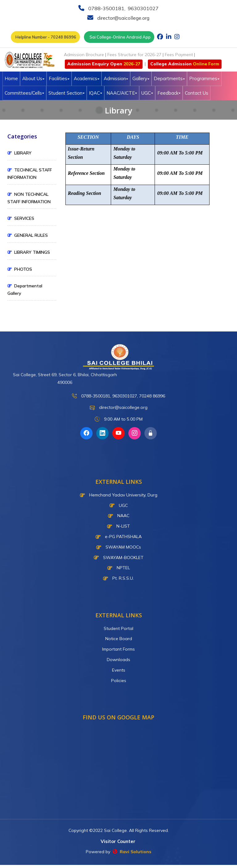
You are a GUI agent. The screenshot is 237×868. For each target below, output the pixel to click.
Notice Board (119, 639)
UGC (147, 93)
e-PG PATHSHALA (119, 537)
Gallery (141, 78)
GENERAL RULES (28, 235)
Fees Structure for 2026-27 (134, 55)
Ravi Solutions (132, 852)
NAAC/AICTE (122, 93)
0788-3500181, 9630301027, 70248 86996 (118, 396)
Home (11, 78)
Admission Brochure (84, 55)
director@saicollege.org (123, 18)
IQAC (96, 93)
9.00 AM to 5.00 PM (119, 419)
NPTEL (119, 568)
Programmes (204, 78)
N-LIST (118, 526)
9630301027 (143, 8)
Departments (169, 78)
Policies (119, 681)
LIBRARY (19, 153)
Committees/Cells (24, 93)
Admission (116, 78)
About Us (33, 78)
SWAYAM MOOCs (119, 547)
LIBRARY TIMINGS (29, 252)
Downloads (118, 660)
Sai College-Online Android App (119, 37)
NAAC (119, 516)
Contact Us (197, 93)
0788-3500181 (106, 8)
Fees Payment (179, 55)
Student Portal (118, 628)
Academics (87, 78)
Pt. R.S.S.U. (118, 578)
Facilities (59, 78)
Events (119, 670)
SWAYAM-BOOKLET (119, 557)
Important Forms (118, 649)
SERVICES (21, 218)
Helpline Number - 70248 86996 (45, 37)
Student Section (67, 93)
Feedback (169, 93)
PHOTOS (20, 269)
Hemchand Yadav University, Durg (119, 495)
